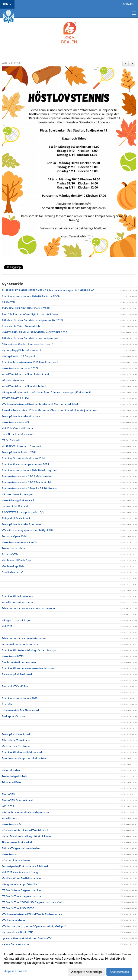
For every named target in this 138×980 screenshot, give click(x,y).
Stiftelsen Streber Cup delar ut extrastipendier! (30, 338)
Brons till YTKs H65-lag (16, 686)
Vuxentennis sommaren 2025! (20, 368)
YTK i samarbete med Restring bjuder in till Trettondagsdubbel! (40, 404)
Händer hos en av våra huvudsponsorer (26, 812)
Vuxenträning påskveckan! (18, 500)
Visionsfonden (11, 770)
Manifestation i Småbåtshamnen (22, 878)
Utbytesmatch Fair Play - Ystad (20, 710)
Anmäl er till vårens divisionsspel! (22, 752)
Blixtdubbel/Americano (16, 740)
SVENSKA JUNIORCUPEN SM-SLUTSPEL (26, 308)
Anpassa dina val (16, 971)
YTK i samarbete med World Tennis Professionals (32, 914)
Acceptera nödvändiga (86, 972)
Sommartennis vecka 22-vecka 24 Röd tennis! (30, 488)
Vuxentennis (9, 854)
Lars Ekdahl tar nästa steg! (18, 434)
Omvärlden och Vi (12, 572)
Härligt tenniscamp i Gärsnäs (19, 884)
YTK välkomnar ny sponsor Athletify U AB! (27, 530)
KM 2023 (7, 626)
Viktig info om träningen (16, 620)
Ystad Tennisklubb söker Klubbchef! (24, 386)
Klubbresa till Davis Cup (16, 560)
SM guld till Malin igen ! (16, 518)
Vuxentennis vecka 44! (15, 422)
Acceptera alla (119, 972)
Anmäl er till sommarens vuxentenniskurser (28, 668)
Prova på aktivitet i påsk (16, 734)
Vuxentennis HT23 (13, 656)
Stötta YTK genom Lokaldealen (21, 848)
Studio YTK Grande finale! (17, 800)
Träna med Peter (12, 782)
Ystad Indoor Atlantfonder (18, 602)
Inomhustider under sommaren (21, 644)
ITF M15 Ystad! (11, 440)
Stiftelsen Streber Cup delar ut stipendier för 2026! (32, 320)
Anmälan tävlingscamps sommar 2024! (26, 464)
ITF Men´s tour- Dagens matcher (21, 890)
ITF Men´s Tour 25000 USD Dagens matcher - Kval (32, 902)
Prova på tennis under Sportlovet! (22, 524)
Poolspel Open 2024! (14, 536)
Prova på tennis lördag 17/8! (19, 452)
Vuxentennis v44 (12, 824)
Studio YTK (8, 794)
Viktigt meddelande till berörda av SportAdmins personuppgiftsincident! (46, 392)
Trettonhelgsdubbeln (15, 776)
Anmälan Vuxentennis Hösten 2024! (23, 458)
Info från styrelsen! (13, 380)
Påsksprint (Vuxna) (13, 716)
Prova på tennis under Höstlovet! (22, 416)
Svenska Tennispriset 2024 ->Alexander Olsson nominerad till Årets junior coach (51, 410)
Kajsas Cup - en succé (15, 944)
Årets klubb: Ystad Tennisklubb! (21, 326)
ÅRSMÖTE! (8, 302)
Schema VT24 (10, 554)
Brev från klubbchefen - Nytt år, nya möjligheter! (31, 314)
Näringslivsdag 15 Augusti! (18, 356)
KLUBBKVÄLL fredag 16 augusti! (22, 446)
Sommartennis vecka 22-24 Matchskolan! (27, 476)
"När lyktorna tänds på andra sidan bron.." (27, 344)
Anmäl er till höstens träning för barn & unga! (29, 650)
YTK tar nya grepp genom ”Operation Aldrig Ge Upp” (34, 926)
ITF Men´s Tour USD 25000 (18, 908)
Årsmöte (7, 704)
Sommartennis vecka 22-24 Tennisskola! (26, 482)
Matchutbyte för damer (16, 746)
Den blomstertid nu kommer (19, 662)
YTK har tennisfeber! (14, 920)
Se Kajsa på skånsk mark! (17, 674)
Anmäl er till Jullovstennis (17, 596)
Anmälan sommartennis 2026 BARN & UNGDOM (31, 296)
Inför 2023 (8, 806)
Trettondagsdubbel (14, 548)
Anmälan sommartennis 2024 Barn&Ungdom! (29, 470)
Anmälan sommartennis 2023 (20, 698)
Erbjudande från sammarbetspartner (24, 638)
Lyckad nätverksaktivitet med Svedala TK (27, 938)
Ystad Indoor (10, 818)
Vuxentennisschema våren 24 (20, 542)
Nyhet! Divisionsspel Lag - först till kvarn (26, 836)
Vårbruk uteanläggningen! (17, 494)
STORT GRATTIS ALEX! (15, 398)
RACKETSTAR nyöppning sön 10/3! (23, 512)
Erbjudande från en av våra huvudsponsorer (28, 608)
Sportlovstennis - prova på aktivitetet (24, 758)
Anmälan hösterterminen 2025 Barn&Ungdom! (30, 362)
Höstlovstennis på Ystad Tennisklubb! (25, 830)
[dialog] (69, 963)
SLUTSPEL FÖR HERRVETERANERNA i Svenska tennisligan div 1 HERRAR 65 (48, 290)
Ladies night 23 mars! (15, 506)
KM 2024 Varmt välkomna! (18, 428)
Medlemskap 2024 (13, 566)
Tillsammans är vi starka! (17, 842)
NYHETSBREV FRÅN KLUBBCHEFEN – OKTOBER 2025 (34, 332)
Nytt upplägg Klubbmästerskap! (21, 350)
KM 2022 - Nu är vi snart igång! (20, 872)
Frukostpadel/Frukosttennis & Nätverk (25, 866)
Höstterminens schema (16, 860)
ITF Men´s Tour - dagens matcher (22, 896)
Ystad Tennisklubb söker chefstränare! (25, 374)
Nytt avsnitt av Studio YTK (17, 932)
